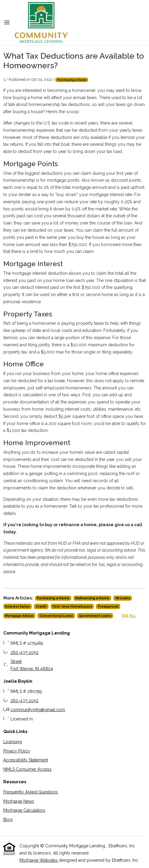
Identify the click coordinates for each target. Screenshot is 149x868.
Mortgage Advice (19, 616)
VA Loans (123, 598)
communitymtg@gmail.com (38, 710)
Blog (8, 820)
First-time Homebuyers (72, 606)
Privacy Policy (17, 751)
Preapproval (108, 606)
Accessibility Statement (26, 760)
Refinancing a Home (92, 598)
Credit (41, 606)
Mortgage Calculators (24, 810)
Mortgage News (19, 801)
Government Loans (95, 616)
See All (129, 616)
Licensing (13, 742)
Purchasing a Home (72, 80)
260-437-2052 (24, 652)
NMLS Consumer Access (27, 769)
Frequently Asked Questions (31, 792)
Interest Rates (17, 606)
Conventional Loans (56, 616)
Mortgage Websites (39, 860)
